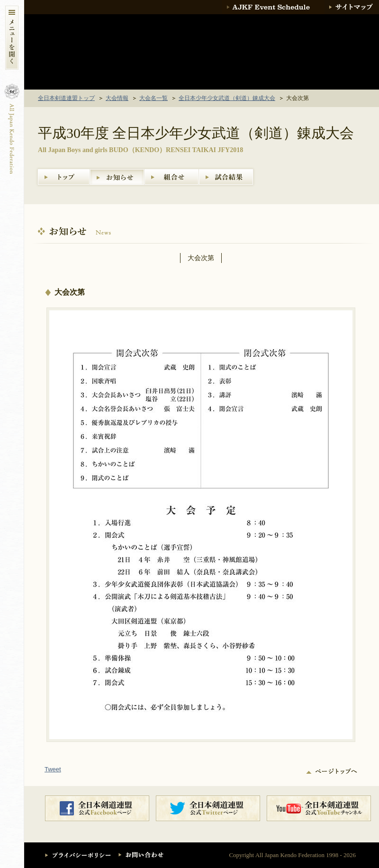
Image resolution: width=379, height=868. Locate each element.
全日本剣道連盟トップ (66, 98)
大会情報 (117, 98)
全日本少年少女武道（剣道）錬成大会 (227, 98)
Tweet (53, 769)
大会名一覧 (153, 98)
